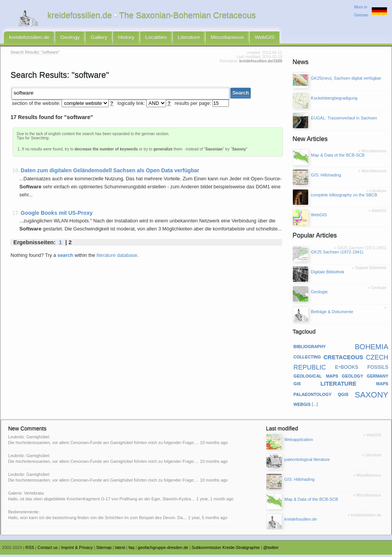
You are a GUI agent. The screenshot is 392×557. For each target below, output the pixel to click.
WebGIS (248, 38)
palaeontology (313, 395)
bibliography (310, 348)
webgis (302, 406)
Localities (146, 38)
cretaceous (343, 359)
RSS (30, 550)
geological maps (316, 377)
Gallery (93, 38)
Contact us (47, 550)
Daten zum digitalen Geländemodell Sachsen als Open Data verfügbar (110, 172)
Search (241, 95)
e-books (347, 368)
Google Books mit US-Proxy (57, 214)
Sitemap (104, 550)
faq (131, 550)
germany (377, 377)
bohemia (372, 348)
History (119, 38)
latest (120, 550)
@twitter (271, 550)
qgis (343, 395)
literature (338, 385)
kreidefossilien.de (28, 38)
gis (297, 385)
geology (353, 377)
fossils (378, 368)
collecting (307, 358)
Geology (66, 38)
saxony (372, 396)
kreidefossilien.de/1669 (261, 63)
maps (382, 385)
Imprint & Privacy (77, 550)
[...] (315, 406)
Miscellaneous (213, 38)
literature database (117, 257)
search (65, 257)
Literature (177, 38)
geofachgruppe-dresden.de (163, 550)
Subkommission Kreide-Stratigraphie (226, 550)
